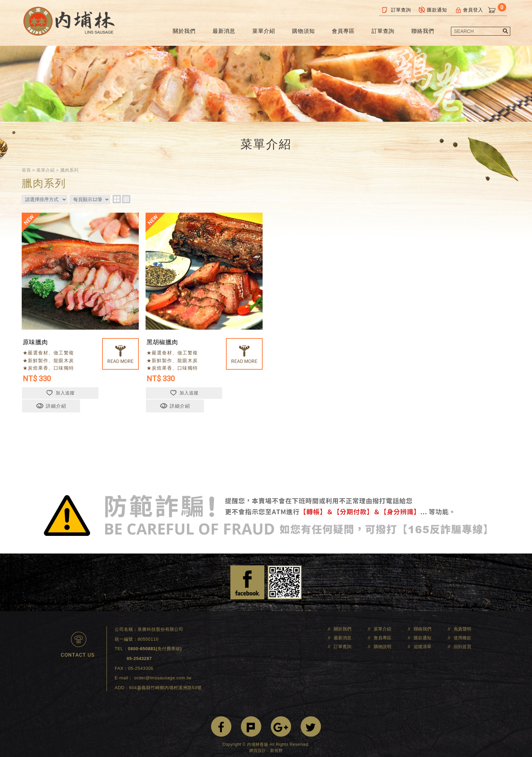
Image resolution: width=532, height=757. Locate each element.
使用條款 (462, 633)
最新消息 (224, 31)
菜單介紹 (264, 31)
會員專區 (343, 31)
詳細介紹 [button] (110, 401)
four (126, 206)
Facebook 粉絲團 (247, 577)
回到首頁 (462, 642)
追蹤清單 (422, 642)
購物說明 (382, 642)
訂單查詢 (397, 10)
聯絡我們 (423, 31)
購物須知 (303, 31)
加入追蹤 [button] (51, 401)
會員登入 (469, 10)
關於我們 (184, 31)
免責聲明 (462, 624)
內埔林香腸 (73, 23)
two (117, 206)
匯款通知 (433, 10)
